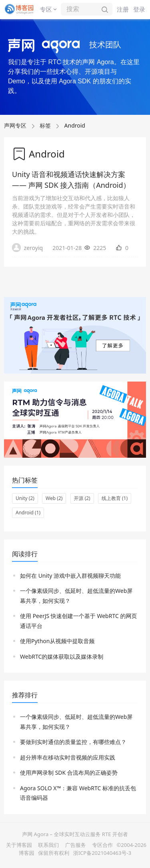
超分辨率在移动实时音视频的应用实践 (68, 757)
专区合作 (102, 845)
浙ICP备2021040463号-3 (102, 853)
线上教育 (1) (115, 498)
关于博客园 (19, 845)
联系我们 (48, 845)
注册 (123, 9)
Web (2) (54, 498)
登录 (139, 9)
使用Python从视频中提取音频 (57, 641)
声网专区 (15, 125)
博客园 (27, 853)
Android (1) (28, 513)
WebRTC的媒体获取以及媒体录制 (62, 656)
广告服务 (76, 845)
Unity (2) (25, 498)
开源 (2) (82, 498)
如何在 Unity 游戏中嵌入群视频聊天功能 (70, 576)
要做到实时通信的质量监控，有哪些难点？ (73, 742)
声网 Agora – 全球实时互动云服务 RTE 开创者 (75, 834)
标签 (45, 125)
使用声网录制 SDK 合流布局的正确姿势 (69, 773)
